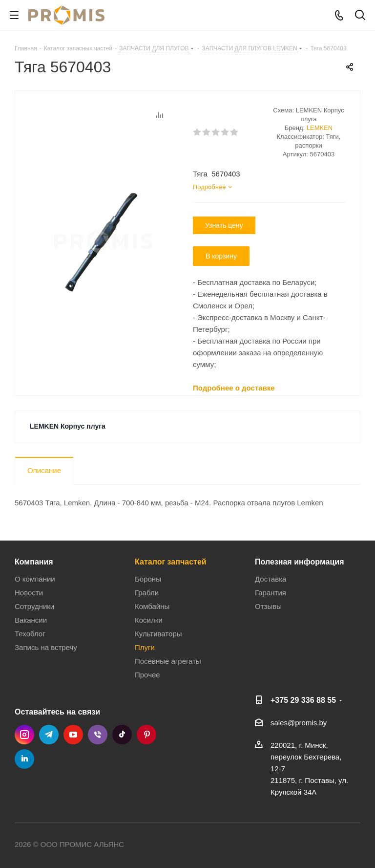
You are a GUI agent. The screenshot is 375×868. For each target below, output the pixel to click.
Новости (29, 593)
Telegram (49, 735)
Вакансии (31, 620)
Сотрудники (34, 606)
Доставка (271, 579)
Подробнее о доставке (234, 388)
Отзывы (268, 606)
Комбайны (152, 606)
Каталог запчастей (171, 562)
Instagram (24, 735)
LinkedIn (24, 759)
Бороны (148, 579)
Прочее (147, 675)
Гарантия (271, 593)
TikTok (122, 735)
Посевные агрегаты (168, 661)
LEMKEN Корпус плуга (68, 426)
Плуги (145, 647)
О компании (35, 579)
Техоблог (30, 634)
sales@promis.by (299, 723)
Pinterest (146, 735)
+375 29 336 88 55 (303, 700)
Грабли (147, 593)
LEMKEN (320, 128)
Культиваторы (158, 634)
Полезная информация (300, 562)
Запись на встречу (46, 647)
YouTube (73, 735)
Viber (98, 735)
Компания (34, 562)
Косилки (149, 620)
